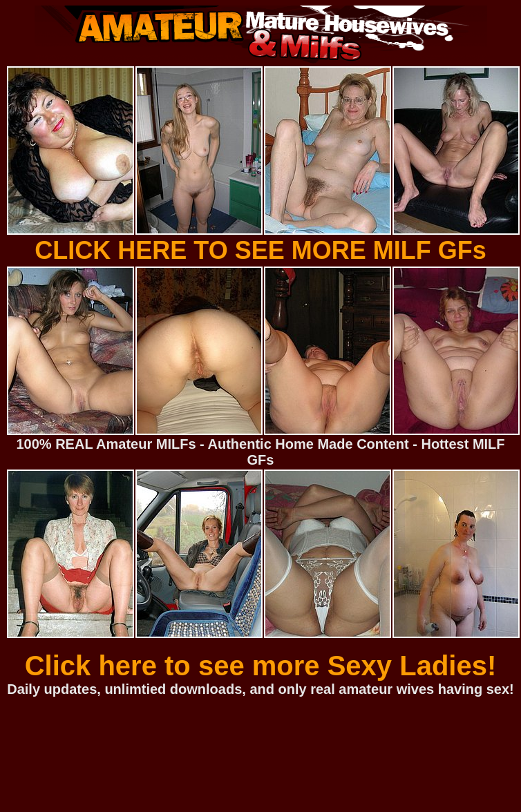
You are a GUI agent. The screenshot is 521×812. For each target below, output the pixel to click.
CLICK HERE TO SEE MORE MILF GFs (260, 250)
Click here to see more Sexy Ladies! (261, 666)
